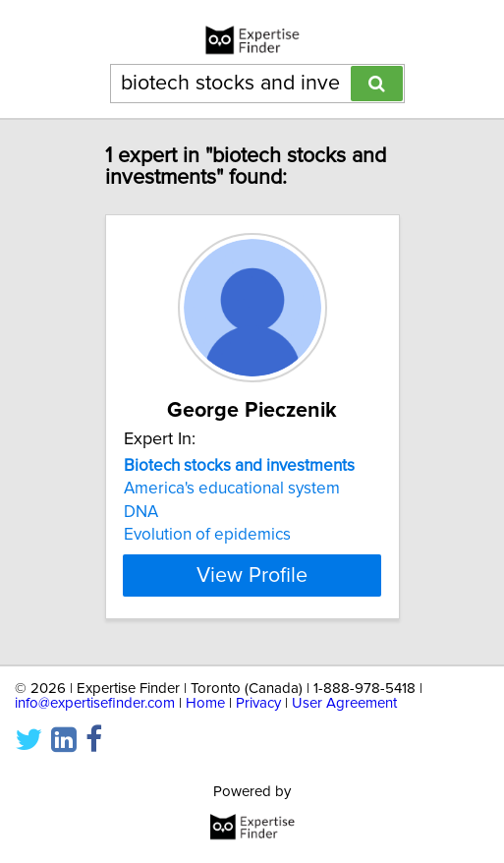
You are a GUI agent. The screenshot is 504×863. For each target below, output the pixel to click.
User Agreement (344, 703)
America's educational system (232, 489)
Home (205, 703)
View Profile (252, 575)
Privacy (258, 703)
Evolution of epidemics (207, 535)
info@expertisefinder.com (95, 703)
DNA (141, 512)
